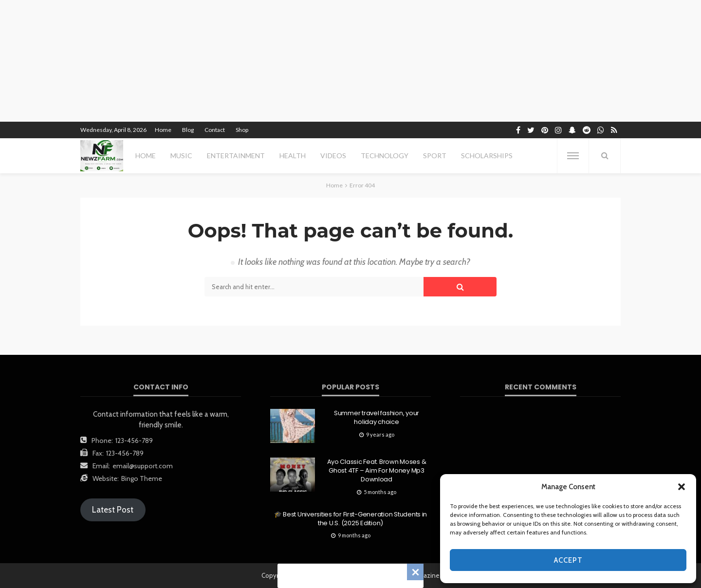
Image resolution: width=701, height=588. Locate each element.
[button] (682, 487)
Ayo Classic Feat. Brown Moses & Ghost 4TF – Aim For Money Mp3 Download (377, 471)
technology (385, 156)
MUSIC (181, 156)
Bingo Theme (142, 478)
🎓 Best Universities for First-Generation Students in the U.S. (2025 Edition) (350, 519)
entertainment (236, 156)
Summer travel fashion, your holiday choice (377, 418)
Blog (188, 130)
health (293, 156)
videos (333, 156)
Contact (215, 130)
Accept (568, 560)
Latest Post (113, 510)
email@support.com (143, 466)
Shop (242, 130)
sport (435, 156)
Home (163, 130)
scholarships (487, 156)
